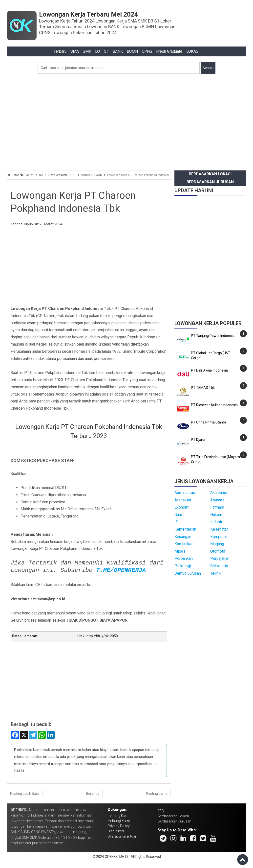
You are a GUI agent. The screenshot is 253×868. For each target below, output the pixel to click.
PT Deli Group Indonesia (209, 370)
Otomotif (218, 551)
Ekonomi (182, 507)
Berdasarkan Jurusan (210, 182)
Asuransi (218, 500)
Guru (178, 515)
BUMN (132, 51)
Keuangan (183, 537)
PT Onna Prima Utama (209, 422)
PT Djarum (199, 440)
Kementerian (185, 529)
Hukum (216, 515)
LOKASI (193, 51)
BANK (118, 51)
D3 (98, 51)
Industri (217, 522)
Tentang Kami (118, 816)
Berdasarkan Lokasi (210, 174)
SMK (87, 51)
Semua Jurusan (188, 573)
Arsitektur (183, 500)
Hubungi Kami (119, 821)
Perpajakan (220, 558)
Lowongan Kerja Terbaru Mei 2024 (89, 14)
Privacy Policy (119, 826)
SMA (75, 51)
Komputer (219, 537)
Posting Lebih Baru (25, 794)
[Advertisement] (126, 121)
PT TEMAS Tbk (203, 388)
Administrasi (185, 493)
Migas (180, 551)
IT (176, 522)
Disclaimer (116, 831)
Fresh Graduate (169, 51)
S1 (106, 51)
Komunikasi (184, 544)
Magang (217, 544)
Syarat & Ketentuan (122, 836)
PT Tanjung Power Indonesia (213, 336)
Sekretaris (219, 566)
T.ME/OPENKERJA (121, 570)
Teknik (216, 573)
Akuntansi (219, 493)
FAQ (161, 811)
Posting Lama (157, 794)
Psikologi (183, 566)
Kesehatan (219, 529)
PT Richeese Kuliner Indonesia (214, 405)
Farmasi (217, 507)
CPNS (147, 51)
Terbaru (60, 51)
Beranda (93, 794)
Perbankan (184, 558)
